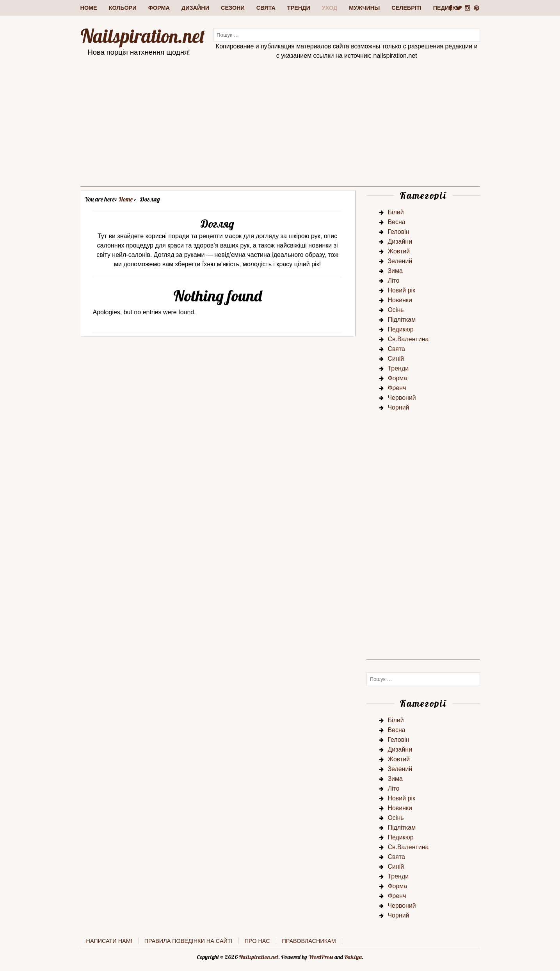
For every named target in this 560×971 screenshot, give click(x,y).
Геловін (398, 232)
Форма (159, 8)
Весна (396, 222)
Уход (330, 8)
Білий (396, 212)
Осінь (396, 310)
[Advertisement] (280, 132)
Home (89, 8)
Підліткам (402, 320)
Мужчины (364, 8)
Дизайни (195, 8)
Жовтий (399, 251)
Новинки (400, 300)
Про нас (257, 941)
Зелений (400, 261)
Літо (393, 281)
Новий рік (401, 290)
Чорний (398, 407)
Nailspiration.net (143, 36)
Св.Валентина (408, 339)
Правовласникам (309, 941)
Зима (395, 271)
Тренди (299, 8)
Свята (266, 8)
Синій (396, 359)
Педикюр (400, 329)
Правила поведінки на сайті (188, 941)
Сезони (233, 8)
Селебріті (406, 8)
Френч (397, 388)
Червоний (402, 398)
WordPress (321, 957)
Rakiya (353, 957)
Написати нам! (109, 941)
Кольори (123, 8)
